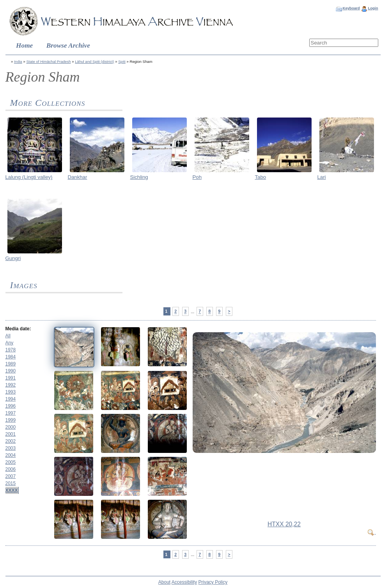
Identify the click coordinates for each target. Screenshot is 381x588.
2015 (11, 483)
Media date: (18, 329)
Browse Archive (68, 45)
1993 (11, 392)
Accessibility (184, 582)
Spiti (122, 61)
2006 (11, 469)
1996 (11, 406)
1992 (11, 385)
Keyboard (351, 8)
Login (373, 8)
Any (10, 343)
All (8, 336)
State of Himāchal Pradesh (48, 61)
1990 (11, 371)
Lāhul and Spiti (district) (94, 61)
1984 (11, 357)
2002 (11, 441)
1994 (11, 399)
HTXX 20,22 (284, 524)
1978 (11, 350)
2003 (11, 448)
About (164, 582)
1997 (11, 413)
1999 (11, 420)
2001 (11, 434)
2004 (11, 455)
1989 (11, 364)
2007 (11, 476)
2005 (11, 462)
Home (24, 45)
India (18, 61)
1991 (11, 378)
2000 (11, 427)
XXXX (12, 490)
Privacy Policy (213, 582)
